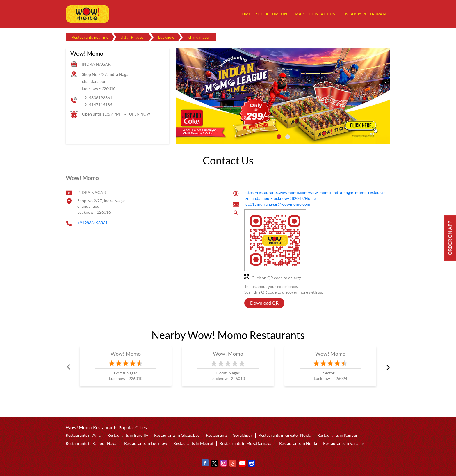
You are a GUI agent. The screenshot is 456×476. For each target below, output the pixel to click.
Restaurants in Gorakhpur (229, 435)
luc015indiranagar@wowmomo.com (277, 204)
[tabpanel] (283, 96)
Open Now (140, 114)
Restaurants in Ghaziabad (177, 435)
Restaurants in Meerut (193, 443)
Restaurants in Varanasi (344, 443)
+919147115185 (97, 105)
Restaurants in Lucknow (146, 443)
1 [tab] (279, 137)
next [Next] (387, 367)
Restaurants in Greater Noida (285, 435)
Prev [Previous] (69, 367)
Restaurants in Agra (83, 435)
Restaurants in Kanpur (337, 435)
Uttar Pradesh (133, 37)
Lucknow (166, 37)
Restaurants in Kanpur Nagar (92, 443)
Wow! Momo (126, 354)
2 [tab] (288, 137)
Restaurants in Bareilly (128, 435)
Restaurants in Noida (298, 443)
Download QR (264, 303)
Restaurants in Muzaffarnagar (246, 443)
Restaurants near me (90, 37)
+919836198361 (97, 98)
